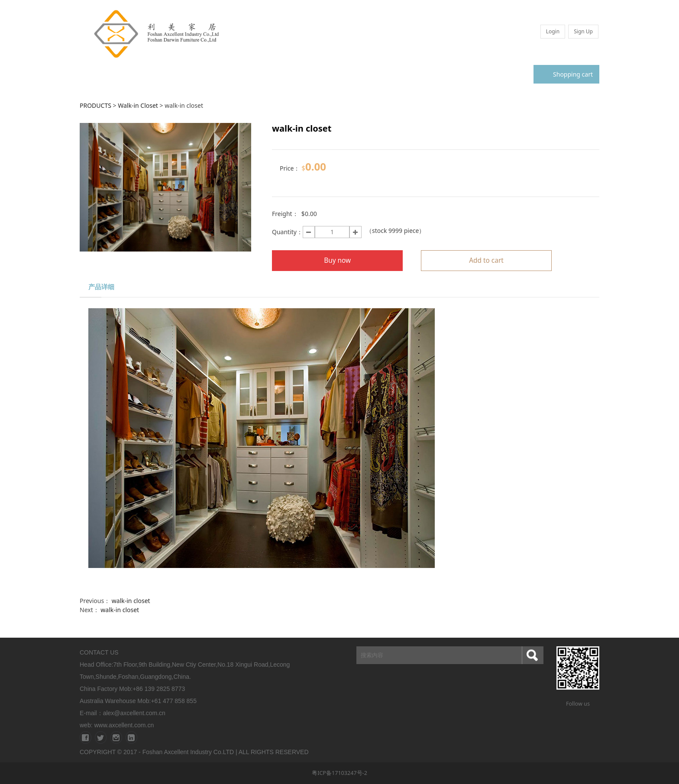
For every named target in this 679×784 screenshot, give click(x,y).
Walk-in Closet (138, 105)
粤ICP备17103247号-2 (339, 773)
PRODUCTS (95, 105)
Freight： (285, 214)
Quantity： (287, 232)
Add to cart (486, 260)
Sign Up (583, 31)
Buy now (337, 260)
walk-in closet (131, 601)
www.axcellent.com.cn (124, 725)
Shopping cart (566, 74)
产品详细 (101, 287)
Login (553, 31)
